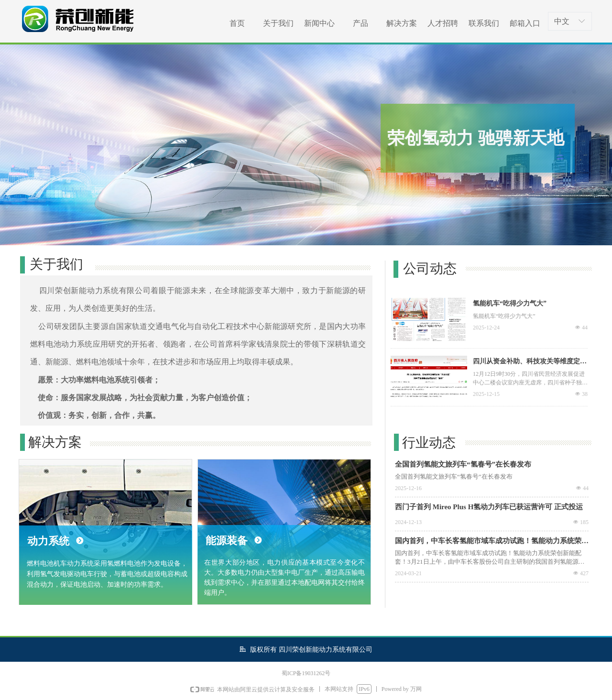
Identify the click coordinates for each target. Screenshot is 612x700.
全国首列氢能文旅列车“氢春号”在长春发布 (463, 464)
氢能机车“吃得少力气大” (510, 303)
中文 (562, 21)
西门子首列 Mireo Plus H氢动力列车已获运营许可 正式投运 (489, 507)
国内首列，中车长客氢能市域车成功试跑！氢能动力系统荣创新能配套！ (492, 542)
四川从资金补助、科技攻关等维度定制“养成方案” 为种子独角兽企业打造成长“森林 (527, 362)
